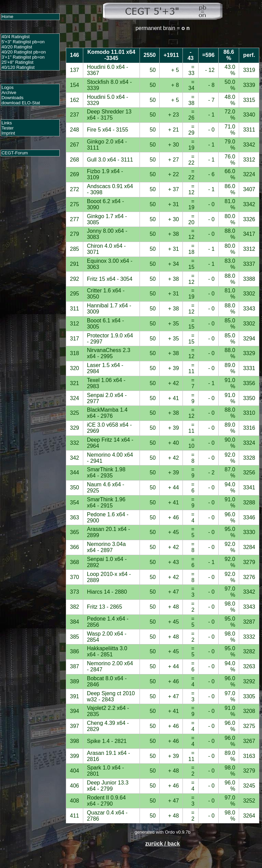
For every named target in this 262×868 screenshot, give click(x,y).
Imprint (8, 133)
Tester (7, 128)
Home (7, 17)
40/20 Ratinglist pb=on (24, 52)
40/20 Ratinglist (17, 47)
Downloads (12, 98)
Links (6, 123)
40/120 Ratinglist (18, 67)
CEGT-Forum (14, 153)
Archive (9, 93)
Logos (7, 87)
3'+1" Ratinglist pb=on (23, 57)
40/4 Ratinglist (15, 37)
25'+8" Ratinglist (17, 62)
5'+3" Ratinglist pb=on (23, 42)
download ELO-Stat (21, 103)
